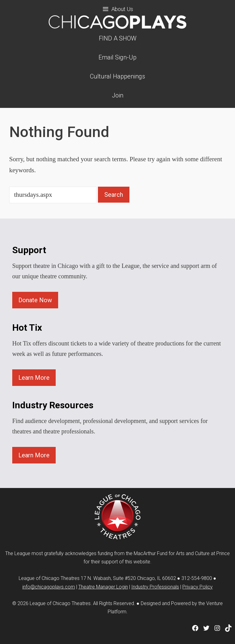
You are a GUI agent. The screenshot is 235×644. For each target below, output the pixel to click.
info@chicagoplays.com (49, 587)
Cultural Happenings (117, 76)
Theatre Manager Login (103, 587)
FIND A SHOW (118, 38)
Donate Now (35, 300)
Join (118, 95)
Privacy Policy (198, 587)
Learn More (34, 378)
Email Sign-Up (117, 57)
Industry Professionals (155, 587)
